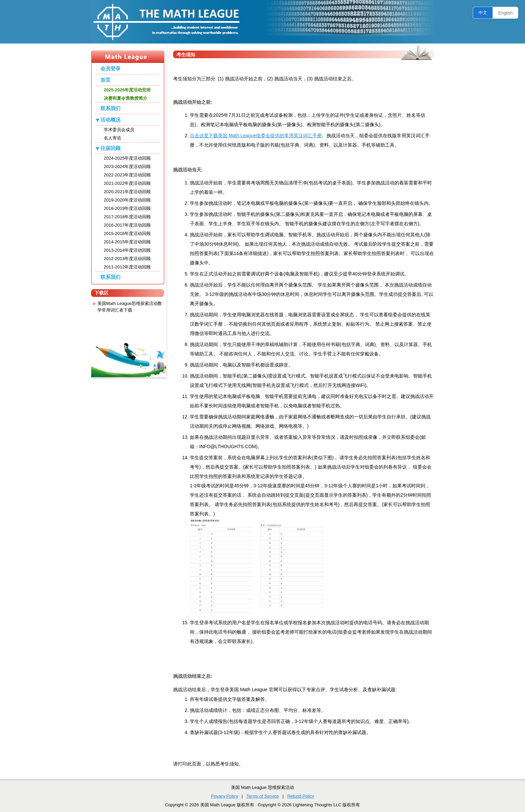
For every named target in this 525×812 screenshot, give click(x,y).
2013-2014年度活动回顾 (127, 250)
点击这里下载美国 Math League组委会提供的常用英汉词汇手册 (256, 136)
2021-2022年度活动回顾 (127, 183)
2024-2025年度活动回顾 (127, 158)
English (505, 13)
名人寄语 (112, 138)
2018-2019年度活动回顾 (127, 208)
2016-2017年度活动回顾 (127, 225)
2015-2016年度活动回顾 (127, 233)
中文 (483, 13)
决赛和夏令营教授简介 (126, 98)
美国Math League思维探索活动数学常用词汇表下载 (130, 307)
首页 (105, 80)
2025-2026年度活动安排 (127, 90)
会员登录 (110, 68)
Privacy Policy (224, 796)
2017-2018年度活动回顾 (127, 217)
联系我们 (110, 108)
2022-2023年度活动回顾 (127, 175)
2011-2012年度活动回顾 (127, 267)
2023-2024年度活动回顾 (127, 167)
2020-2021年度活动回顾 (127, 192)
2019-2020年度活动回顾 (127, 200)
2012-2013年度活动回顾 (127, 259)
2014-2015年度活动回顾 (127, 242)
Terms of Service (263, 796)
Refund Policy (301, 796)
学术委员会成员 (119, 130)
